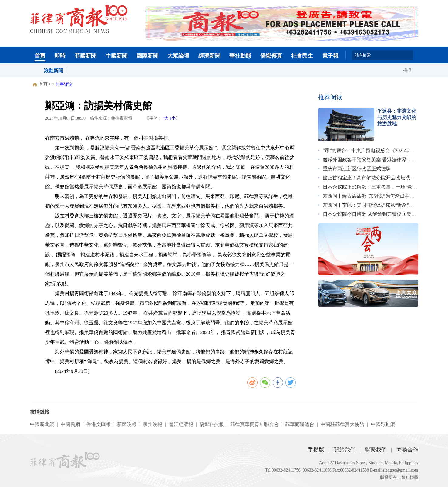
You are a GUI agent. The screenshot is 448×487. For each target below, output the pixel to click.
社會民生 (302, 56)
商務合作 (407, 450)
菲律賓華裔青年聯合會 (254, 424)
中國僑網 (70, 424)
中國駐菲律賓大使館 (342, 424)
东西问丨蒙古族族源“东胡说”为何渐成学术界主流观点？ (383, 196)
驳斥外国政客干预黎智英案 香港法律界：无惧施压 (377, 160)
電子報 (330, 56)
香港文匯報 (99, 424)
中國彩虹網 (383, 424)
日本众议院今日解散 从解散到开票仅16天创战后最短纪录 (384, 214)
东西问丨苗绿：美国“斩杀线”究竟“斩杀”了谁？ (373, 205)
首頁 (40, 56)
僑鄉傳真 (271, 56)
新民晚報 (127, 424)
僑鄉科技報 (212, 424)
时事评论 (64, 84)
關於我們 (345, 450)
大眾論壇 (178, 56)
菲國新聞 (86, 56)
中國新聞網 (42, 424)
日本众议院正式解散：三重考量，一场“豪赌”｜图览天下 (383, 187)
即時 (60, 56)
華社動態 (240, 56)
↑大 (165, 118)
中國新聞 (116, 56)
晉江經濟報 (181, 424)
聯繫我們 (376, 450)
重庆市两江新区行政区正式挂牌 (357, 169)
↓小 (172, 118)
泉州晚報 (153, 424)
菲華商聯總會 (300, 424)
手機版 (316, 450)
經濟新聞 (209, 56)
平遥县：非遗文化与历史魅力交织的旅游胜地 (397, 117)
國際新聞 (147, 56)
